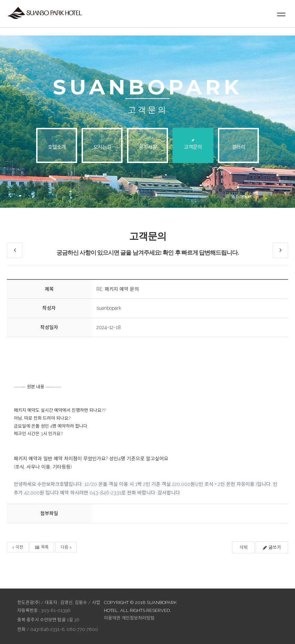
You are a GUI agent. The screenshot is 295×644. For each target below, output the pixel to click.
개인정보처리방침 (138, 618)
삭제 (243, 547)
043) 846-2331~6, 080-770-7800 (64, 629)
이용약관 (112, 618)
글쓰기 (272, 547)
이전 (18, 547)
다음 (66, 547)
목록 (42, 547)
